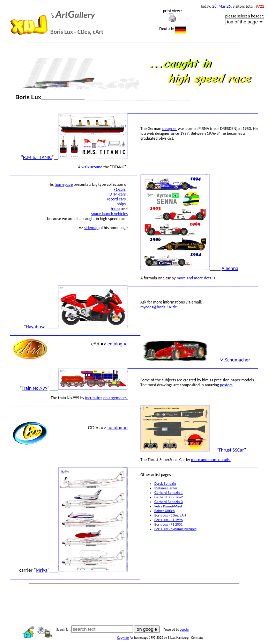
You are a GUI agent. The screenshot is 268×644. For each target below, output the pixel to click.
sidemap (91, 228)
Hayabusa (36, 327)
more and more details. (196, 278)
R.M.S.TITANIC (37, 157)
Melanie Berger (166, 488)
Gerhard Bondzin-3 (169, 502)
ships (121, 204)
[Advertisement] (134, 602)
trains (115, 209)
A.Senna (230, 268)
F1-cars (120, 189)
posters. (227, 385)
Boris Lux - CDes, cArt (170, 515)
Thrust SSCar (231, 450)
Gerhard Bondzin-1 (169, 493)
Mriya (42, 570)
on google (147, 629)
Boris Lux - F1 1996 (168, 520)
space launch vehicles (109, 214)
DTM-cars (118, 194)
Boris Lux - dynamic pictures (175, 529)
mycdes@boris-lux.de (159, 307)
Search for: (63, 630)
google (184, 630)
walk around (92, 167)
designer (170, 129)
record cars (116, 199)
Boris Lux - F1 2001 (168, 524)
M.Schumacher (235, 360)
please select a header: (245, 16)
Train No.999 (35, 388)
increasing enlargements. (106, 398)
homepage (64, 184)
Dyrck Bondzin (165, 484)
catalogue (118, 344)
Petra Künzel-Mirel (168, 506)
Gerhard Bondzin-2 (169, 497)
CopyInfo (123, 638)
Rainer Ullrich (164, 511)
